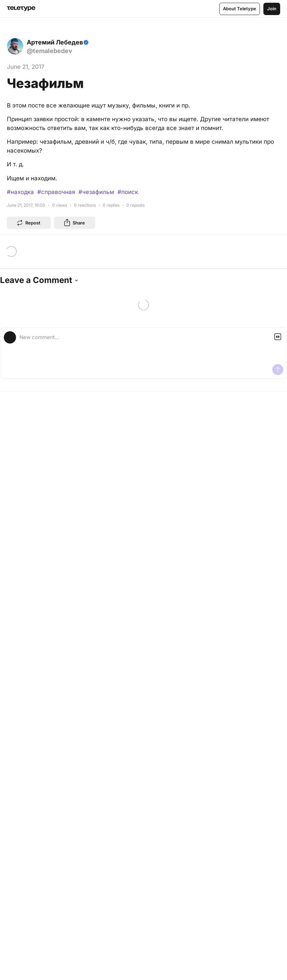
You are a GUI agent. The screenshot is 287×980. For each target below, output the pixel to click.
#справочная (56, 192)
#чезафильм (96, 192)
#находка (20, 192)
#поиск (128, 192)
